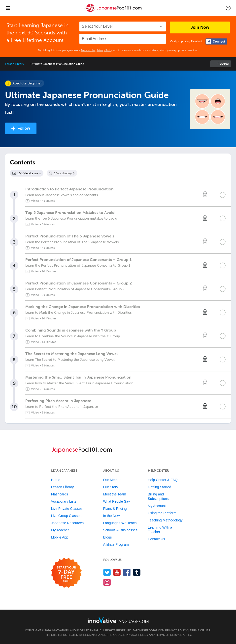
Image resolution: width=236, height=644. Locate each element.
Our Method (112, 480)
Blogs (108, 537)
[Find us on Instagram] (107, 582)
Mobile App (60, 537)
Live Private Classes (67, 509)
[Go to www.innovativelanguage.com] (118, 620)
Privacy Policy (104, 50)
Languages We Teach (120, 523)
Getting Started (160, 487)
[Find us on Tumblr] (137, 572)
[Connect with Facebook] (216, 41)
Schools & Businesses (120, 530)
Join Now (200, 27)
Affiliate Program (116, 544)
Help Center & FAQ (163, 480)
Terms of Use (88, 50)
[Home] (114, 12)
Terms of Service (169, 635)
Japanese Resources (67, 523)
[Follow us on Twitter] (107, 572)
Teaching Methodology (165, 520)
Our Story (111, 487)
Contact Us (156, 539)
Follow (24, 128)
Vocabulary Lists (64, 501)
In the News (112, 516)
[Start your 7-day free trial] (66, 573)
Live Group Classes (66, 516)
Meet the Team (115, 494)
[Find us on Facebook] (127, 572)
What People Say (117, 501)
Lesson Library (15, 64)
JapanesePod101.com (149, 630)
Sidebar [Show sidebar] (223, 64)
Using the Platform (162, 513)
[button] (228, 8)
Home (56, 480)
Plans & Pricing (115, 509)
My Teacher (60, 530)
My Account (157, 506)
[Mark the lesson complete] (223, 195)
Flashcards (60, 494)
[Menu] (8, 8)
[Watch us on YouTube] (117, 572)
